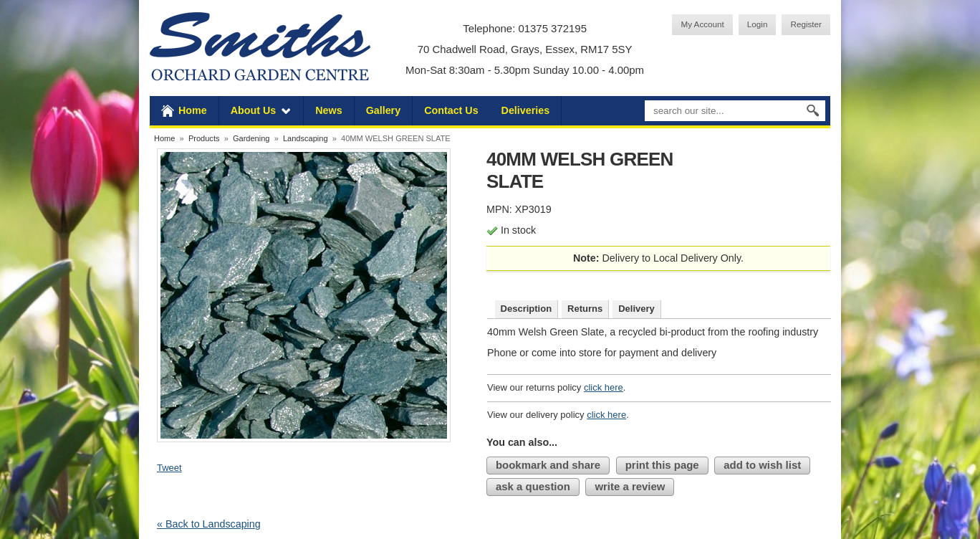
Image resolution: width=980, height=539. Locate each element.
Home (193, 110)
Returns (585, 309)
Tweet (169, 468)
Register (806, 24)
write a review (630, 486)
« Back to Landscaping (209, 524)
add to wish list (762, 465)
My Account (702, 24)
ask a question (533, 486)
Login (758, 24)
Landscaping (306, 138)
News (328, 110)
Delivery (636, 309)
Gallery (383, 110)
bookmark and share (548, 465)
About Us (254, 110)
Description (527, 309)
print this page (662, 465)
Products (204, 138)
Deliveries (526, 110)
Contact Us (451, 110)
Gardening (251, 138)
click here (604, 387)
